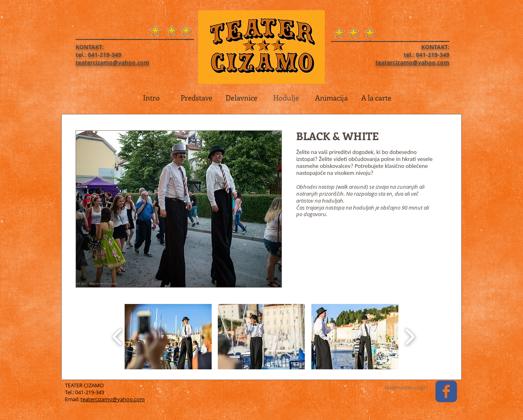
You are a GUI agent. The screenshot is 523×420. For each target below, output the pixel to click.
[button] (168, 337)
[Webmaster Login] (406, 387)
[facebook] (446, 391)
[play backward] (117, 337)
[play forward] (410, 337)
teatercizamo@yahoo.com (113, 399)
